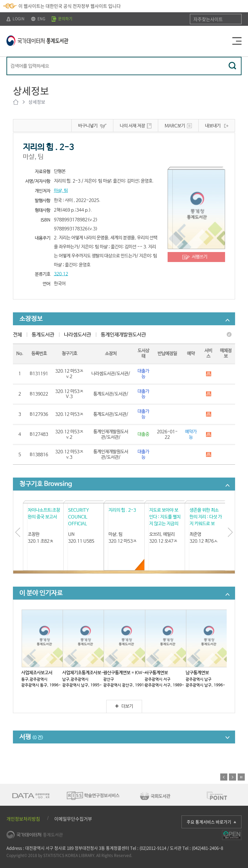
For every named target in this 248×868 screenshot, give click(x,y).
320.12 (61, 274)
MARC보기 (175, 126)
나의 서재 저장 (132, 126)
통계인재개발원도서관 (123, 335)
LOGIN (15, 19)
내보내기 (213, 126)
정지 (241, 777)
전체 (17, 335)
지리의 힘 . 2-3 (122, 510)
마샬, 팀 (61, 191)
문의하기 (62, 19)
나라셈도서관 (77, 335)
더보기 (124, 706)
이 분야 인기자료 (41, 593)
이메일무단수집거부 (73, 819)
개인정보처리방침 (23, 819)
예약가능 (191, 434)
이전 (224, 777)
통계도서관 (43, 335)
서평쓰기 (200, 257)
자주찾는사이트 (208, 19)
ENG (38, 19)
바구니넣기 (88, 126)
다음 (232, 777)
